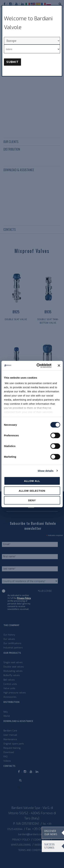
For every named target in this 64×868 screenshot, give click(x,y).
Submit (12, 62)
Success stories (50, 846)
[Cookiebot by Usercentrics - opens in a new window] (38, 366)
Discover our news (51, 833)
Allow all (32, 481)
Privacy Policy (24, 598)
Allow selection (32, 491)
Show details (46, 471)
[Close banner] (59, 366)
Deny (32, 500)
